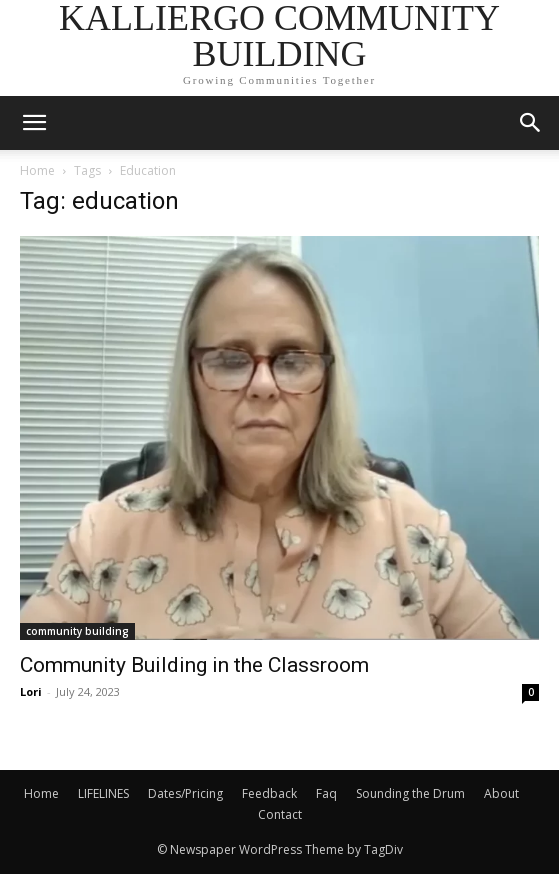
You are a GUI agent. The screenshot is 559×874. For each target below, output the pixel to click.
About (501, 793)
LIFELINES (103, 793)
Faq (326, 793)
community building (77, 631)
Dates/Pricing (185, 793)
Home (37, 170)
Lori (31, 691)
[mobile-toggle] (34, 123)
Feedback (269, 793)
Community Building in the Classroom (194, 665)
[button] (531, 123)
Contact (280, 814)
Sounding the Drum (410, 793)
